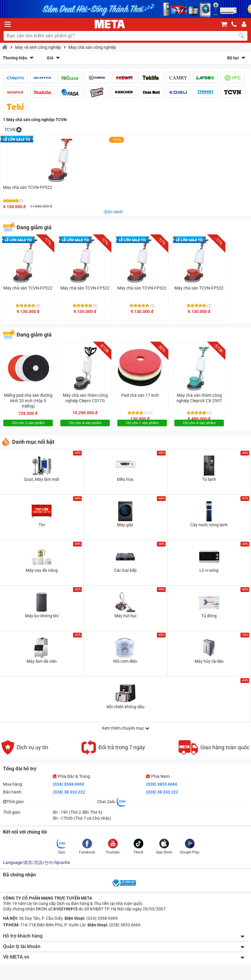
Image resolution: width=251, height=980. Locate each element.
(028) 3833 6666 (162, 784)
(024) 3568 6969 (68, 784)
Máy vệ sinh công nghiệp (38, 47)
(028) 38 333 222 (69, 792)
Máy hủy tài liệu (209, 661)
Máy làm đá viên (42, 661)
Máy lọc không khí (42, 616)
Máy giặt (125, 525)
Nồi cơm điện (125, 661)
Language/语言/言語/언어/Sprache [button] (37, 863)
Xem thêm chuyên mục (125, 728)
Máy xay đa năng (42, 570)
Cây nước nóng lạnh (209, 525)
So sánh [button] (115, 212)
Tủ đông (209, 616)
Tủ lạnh (209, 479)
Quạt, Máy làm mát (42, 479)
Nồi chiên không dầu (125, 707)
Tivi (42, 525)
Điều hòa (125, 479)
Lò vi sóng (209, 570)
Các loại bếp (125, 570)
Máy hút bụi (125, 616)
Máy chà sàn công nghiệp (92, 47)
